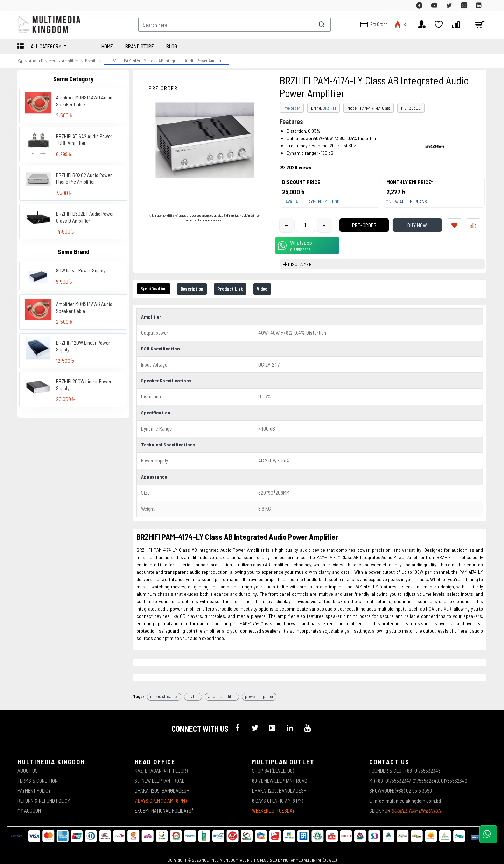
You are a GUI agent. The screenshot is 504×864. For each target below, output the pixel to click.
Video (285, 296)
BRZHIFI (329, 108)
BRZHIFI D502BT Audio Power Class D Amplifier (85, 217)
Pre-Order (355, 232)
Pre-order (292, 108)
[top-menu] (23, 5)
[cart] (479, 25)
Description (203, 296)
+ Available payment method (314, 205)
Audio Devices (42, 61)
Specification (157, 295)
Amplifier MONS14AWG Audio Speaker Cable (84, 101)
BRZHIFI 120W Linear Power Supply (83, 346)
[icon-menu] (237, 723)
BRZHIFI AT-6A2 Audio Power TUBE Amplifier (84, 140)
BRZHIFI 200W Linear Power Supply (84, 385)
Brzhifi (91, 61)
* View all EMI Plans (410, 205)
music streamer (164, 692)
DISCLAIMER (300, 271)
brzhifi (193, 692)
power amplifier (259, 692)
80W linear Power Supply (81, 270)
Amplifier (70, 61)
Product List (248, 296)
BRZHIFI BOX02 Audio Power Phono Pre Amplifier (84, 179)
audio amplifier (222, 692)
